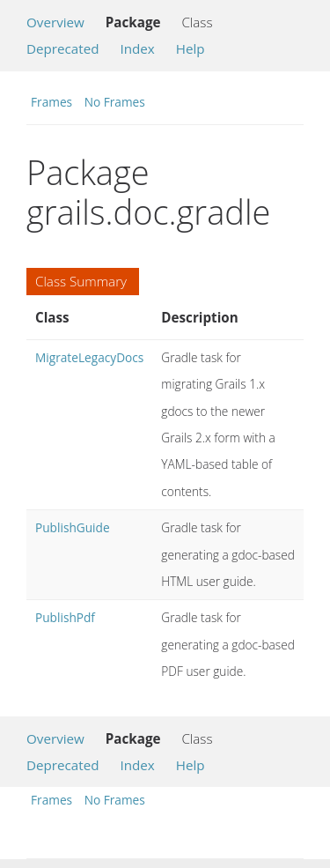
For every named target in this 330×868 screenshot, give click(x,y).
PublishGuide (73, 527)
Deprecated (63, 48)
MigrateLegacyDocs (89, 357)
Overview (55, 22)
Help (191, 48)
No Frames (115, 102)
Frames (51, 102)
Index (137, 48)
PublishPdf (65, 617)
